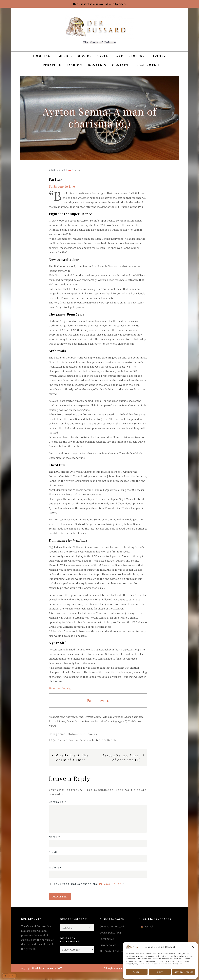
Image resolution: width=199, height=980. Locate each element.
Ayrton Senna (68, 740)
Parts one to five (62, 186)
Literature (50, 65)
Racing (100, 740)
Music (65, 56)
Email (55, 852)
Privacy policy (108, 945)
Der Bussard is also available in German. (100, 4)
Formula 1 (86, 740)
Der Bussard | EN (51, 968)
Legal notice (147, 65)
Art (119, 56)
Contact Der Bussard (112, 926)
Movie (85, 56)
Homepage (43, 56)
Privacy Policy (111, 884)
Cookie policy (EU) (110, 933)
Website (55, 867)
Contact (120, 65)
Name (54, 837)
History (158, 56)
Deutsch (76, 170)
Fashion (74, 65)
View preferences (183, 972)
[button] (193, 947)
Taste (104, 56)
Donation (97, 65)
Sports (137, 56)
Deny (160, 972)
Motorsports (77, 734)
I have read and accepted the (86, 884)
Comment (58, 802)
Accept (137, 972)
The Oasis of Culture (112, 951)
